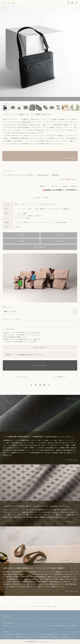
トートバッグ (17, 618)
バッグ (11, 606)
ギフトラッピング (59, 241)
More (72, 632)
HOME (5, 606)
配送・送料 (21, 235)
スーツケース (7, 618)
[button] (6, 278)
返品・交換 (21, 241)
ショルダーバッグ (50, 618)
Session (74, 148)
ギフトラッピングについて (25, 626)
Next (77, 53)
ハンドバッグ (38, 618)
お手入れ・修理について (40, 247)
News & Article (8, 626)
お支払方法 (59, 235)
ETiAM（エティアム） (8, 3)
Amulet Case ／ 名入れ (12, 319)
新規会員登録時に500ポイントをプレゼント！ (40, 641)
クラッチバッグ (20, 606)
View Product (70, 460)
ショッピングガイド (41, 626)
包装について (8, 307)
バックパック (28, 618)
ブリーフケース (63, 618)
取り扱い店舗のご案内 (56, 626)
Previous (3, 53)
